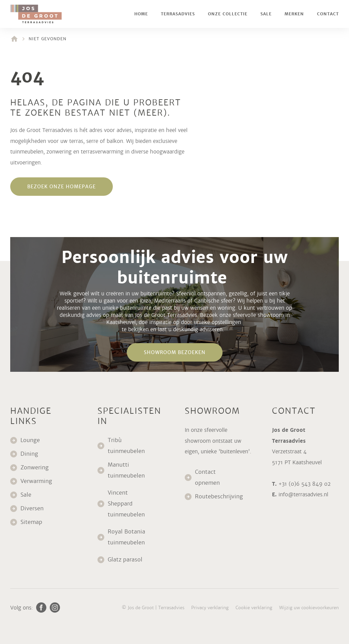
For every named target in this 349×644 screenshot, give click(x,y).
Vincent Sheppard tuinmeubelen (126, 504)
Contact (328, 14)
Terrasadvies (178, 14)
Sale (266, 14)
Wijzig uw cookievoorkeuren (309, 608)
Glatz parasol (126, 560)
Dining (29, 454)
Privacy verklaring (210, 608)
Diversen (32, 508)
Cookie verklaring (254, 608)
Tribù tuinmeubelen (126, 446)
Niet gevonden (48, 39)
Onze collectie (228, 14)
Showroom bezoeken (175, 352)
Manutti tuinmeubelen (127, 470)
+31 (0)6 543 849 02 (305, 484)
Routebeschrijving (219, 496)
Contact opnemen (207, 477)
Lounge (30, 440)
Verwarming (36, 481)
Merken (294, 14)
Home (141, 14)
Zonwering (35, 467)
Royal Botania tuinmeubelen (127, 537)
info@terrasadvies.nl (303, 494)
